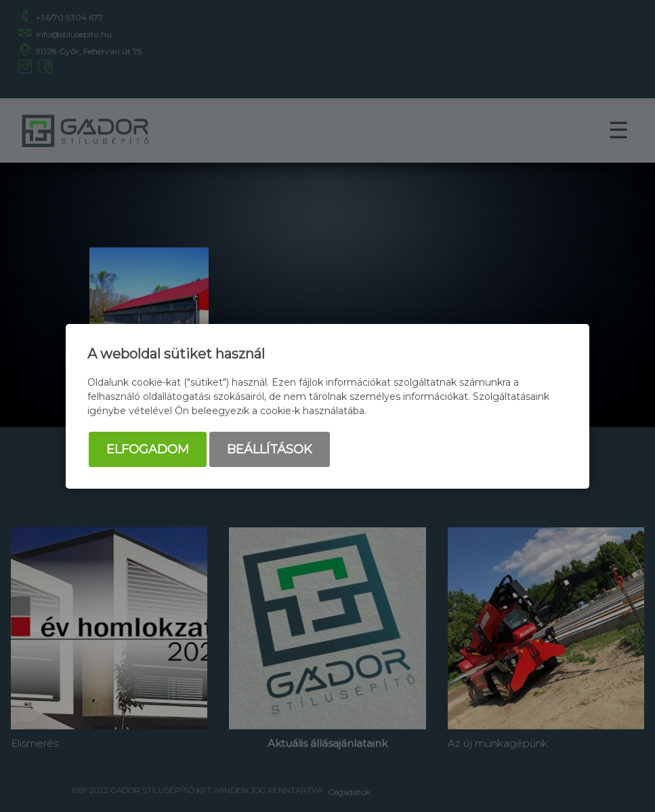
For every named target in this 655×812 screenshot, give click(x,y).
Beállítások (270, 449)
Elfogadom (148, 449)
